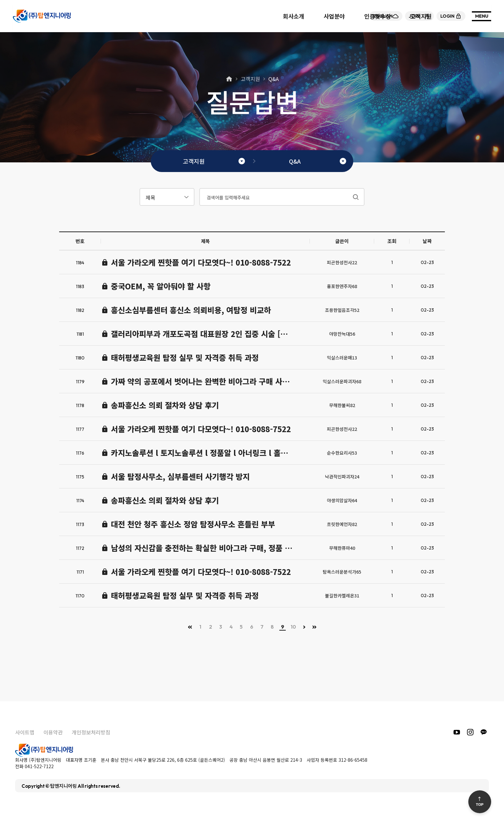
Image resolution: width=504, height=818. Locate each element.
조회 (392, 241)
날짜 (427, 241)
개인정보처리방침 (91, 732)
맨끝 (314, 627)
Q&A (274, 79)
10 (293, 627)
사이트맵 (25, 732)
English (386, 16)
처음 (190, 627)
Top (480, 802)
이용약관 (53, 732)
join (419, 16)
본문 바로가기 (0, 0)
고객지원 (250, 79)
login (451, 16)
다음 (304, 627)
